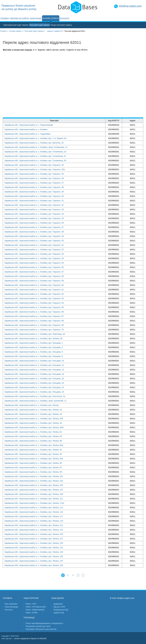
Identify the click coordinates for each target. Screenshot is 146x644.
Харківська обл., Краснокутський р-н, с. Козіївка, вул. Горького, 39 (34, 192)
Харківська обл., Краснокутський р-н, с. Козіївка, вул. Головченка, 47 (35, 156)
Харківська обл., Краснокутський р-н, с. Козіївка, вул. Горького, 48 (34, 232)
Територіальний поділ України (16, 25)
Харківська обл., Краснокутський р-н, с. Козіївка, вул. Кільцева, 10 (34, 361)
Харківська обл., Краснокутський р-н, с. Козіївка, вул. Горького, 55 (34, 263)
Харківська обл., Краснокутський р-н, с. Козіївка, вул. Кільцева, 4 (34, 347)
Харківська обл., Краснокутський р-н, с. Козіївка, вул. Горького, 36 (34, 178)
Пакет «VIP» (31, 604)
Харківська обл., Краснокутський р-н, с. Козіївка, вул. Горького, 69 (34, 325)
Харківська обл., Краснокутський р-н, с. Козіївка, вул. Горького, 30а (35, 169)
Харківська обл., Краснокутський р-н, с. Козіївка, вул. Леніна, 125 (34, 534)
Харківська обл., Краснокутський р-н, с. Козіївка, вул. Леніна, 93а (34, 459)
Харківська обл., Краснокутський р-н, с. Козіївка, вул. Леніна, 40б (34, 419)
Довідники (58, 604)
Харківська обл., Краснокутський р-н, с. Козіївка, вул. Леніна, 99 (33, 472)
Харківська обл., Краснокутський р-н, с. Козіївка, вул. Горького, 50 (34, 241)
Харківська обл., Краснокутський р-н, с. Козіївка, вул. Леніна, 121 (34, 525)
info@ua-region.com (130, 6)
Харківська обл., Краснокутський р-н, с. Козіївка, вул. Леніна (31, 405)
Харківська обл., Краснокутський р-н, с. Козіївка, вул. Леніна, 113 (34, 507)
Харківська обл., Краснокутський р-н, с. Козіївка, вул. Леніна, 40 (33, 414)
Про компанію (11, 604)
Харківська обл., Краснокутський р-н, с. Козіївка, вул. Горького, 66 (34, 312)
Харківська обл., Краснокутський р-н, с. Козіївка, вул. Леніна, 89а (34, 445)
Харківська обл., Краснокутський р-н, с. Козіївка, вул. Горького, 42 (34, 205)
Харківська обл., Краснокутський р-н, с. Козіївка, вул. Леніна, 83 (33, 436)
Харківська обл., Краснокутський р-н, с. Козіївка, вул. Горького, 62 (34, 294)
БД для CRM (59, 607)
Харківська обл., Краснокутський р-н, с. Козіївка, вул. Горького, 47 (34, 227)
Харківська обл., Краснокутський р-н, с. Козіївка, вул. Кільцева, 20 (34, 383)
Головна (5, 18)
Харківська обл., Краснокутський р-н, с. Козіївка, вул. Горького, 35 (34, 174)
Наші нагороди (11, 607)
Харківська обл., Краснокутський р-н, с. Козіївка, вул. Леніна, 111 (34, 499)
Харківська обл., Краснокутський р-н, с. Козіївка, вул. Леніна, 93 (33, 454)
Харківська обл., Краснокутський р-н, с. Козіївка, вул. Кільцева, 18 (34, 379)
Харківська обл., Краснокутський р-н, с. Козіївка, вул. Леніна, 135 (34, 556)
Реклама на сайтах (20, 18)
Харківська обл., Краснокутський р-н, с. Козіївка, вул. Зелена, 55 (33, 338)
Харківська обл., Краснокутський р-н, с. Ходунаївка (27, 134)
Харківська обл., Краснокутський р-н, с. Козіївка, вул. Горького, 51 (34, 245)
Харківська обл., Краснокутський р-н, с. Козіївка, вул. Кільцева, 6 (34, 352)
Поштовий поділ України (40, 25)
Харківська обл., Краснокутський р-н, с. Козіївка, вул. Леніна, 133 (34, 552)
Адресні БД (59, 613)
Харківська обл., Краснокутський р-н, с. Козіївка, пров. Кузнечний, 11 (35, 401)
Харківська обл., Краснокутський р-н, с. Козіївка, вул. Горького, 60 (34, 285)
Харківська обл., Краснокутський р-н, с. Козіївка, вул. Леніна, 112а (34, 503)
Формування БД (61, 610)
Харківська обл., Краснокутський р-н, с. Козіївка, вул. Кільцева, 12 (34, 365)
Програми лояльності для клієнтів (41, 629)
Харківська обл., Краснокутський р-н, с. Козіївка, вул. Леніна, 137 (34, 561)
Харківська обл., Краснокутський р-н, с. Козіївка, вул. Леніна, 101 (34, 476)
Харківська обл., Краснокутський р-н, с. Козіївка (26, 129)
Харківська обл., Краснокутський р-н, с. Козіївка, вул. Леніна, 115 (34, 512)
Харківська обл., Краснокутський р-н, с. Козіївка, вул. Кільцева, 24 (34, 392)
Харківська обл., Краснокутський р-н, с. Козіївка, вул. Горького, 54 (34, 258)
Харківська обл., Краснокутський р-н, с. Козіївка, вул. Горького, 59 (34, 281)
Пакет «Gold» (32, 613)
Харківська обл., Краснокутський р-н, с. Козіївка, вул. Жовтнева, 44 (35, 334)
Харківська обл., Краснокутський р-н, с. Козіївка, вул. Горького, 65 (34, 307)
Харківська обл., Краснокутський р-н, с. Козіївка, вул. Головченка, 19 (35, 152)
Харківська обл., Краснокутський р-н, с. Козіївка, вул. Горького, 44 (34, 214)
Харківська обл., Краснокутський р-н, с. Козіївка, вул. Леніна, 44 (33, 423)
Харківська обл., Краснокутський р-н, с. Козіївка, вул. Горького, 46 (34, 223)
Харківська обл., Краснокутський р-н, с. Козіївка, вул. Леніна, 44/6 (34, 427)
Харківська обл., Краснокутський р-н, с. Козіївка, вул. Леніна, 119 (34, 521)
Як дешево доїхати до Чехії (38, 626)
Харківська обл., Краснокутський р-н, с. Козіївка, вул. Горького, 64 (34, 303)
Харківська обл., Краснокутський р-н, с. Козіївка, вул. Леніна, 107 (34, 490)
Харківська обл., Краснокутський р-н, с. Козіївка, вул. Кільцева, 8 (34, 356)
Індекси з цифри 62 (55, 31)
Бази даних (36, 18)
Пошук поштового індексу (61, 25)
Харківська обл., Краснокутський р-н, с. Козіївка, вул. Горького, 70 (34, 330)
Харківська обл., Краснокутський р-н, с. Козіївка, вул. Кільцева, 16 (34, 374)
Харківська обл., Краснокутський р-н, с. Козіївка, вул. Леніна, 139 (34, 565)
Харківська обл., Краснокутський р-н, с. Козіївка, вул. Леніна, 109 (34, 494)
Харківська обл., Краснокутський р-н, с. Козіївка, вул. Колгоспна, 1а (35, 396)
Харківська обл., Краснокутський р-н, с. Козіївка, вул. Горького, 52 (34, 250)
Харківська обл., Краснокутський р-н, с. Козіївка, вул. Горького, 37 (34, 183)
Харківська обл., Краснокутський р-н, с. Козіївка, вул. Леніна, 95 (33, 463)
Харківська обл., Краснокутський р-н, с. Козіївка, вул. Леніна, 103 (34, 481)
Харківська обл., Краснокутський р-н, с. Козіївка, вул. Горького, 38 (34, 187)
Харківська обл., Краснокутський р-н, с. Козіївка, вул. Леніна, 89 (33, 441)
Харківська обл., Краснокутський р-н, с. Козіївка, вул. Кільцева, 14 (34, 370)
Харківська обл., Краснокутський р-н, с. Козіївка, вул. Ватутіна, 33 (34, 143)
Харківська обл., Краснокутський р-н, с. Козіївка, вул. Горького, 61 (34, 290)
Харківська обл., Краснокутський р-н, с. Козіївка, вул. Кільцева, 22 (34, 387)
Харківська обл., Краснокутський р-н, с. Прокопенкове (29, 125)
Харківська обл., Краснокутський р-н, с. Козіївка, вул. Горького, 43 (34, 209)
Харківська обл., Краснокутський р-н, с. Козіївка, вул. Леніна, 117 (34, 516)
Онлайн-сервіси (51, 18)
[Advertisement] (129, 76)
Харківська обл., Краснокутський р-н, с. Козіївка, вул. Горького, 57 (34, 272)
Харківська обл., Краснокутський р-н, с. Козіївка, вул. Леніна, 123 (34, 530)
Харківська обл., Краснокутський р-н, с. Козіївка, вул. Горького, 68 (34, 321)
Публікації (29, 618)
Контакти (64, 18)
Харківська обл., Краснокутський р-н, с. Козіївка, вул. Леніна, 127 (34, 539)
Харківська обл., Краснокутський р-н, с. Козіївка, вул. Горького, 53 (34, 254)
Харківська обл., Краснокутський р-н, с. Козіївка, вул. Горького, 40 (34, 196)
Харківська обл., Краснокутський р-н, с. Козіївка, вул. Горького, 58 (34, 276)
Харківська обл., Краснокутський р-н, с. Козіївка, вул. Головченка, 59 (35, 161)
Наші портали (31, 598)
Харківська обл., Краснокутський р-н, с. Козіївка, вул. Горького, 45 (34, 218)
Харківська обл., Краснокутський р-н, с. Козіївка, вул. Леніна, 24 (33, 410)
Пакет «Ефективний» (35, 610)
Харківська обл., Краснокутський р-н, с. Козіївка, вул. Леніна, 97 (33, 467)
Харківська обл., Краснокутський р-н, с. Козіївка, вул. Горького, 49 (34, 236)
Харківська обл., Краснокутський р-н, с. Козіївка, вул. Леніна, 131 (34, 548)
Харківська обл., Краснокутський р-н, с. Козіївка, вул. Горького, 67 (34, 316)
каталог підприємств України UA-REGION (30, 639)
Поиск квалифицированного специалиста (44, 623)
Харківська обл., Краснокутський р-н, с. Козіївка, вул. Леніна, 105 (34, 485)
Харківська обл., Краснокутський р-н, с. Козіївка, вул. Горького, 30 (34, 165)
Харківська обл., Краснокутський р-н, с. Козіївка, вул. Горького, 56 (34, 267)
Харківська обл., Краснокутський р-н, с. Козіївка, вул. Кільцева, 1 (34, 343)
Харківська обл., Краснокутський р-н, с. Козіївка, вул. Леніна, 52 (33, 432)
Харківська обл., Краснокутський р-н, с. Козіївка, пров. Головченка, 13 (36, 147)
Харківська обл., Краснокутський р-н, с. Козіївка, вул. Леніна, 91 (33, 450)
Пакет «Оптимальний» (36, 607)
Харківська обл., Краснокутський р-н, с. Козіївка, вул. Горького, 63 (34, 298)
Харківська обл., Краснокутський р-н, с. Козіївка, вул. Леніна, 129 (34, 543)
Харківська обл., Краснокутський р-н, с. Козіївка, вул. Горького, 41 (34, 201)
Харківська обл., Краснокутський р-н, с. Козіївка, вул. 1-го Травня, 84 (35, 138)
